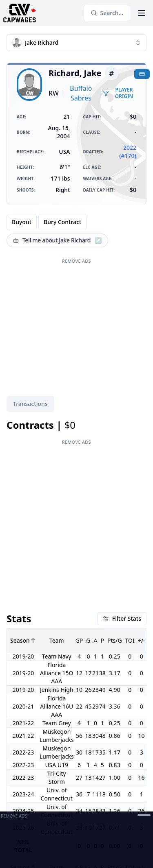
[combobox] (76, 43)
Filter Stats (122, 618)
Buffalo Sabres (81, 93)
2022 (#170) (128, 152)
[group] (47, 222)
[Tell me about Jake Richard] (57, 240)
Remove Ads (76, 261)
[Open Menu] (142, 13)
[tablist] (30, 404)
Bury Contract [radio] (62, 222)
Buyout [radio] (22, 222)
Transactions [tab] (30, 404)
